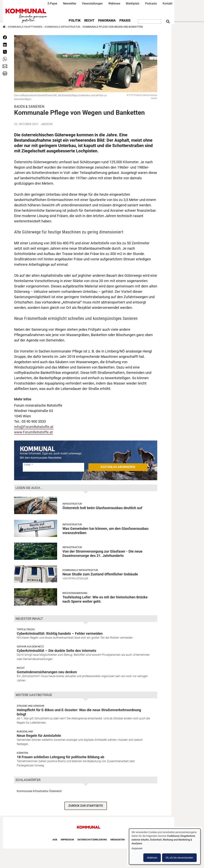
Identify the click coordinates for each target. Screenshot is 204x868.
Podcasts (151, 3)
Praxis (125, 21)
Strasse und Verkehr (31, 706)
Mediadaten (118, 840)
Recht (89, 21)
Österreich (55, 791)
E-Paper (52, 3)
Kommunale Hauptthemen (25, 27)
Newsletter (70, 3)
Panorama (107, 21)
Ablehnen (152, 858)
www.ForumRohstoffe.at (33, 432)
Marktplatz (133, 3)
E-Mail (27, 465)
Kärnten (22, 753)
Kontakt (168, 3)
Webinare (114, 3)
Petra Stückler (78, 578)
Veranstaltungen (92, 3)
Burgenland (25, 732)
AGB (55, 840)
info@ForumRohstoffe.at (34, 427)
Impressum (67, 840)
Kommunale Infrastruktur (62, 27)
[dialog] (165, 847)
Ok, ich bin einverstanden (179, 858)
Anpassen (137, 848)
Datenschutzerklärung (92, 840)
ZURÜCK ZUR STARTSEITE (86, 806)
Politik (75, 21)
